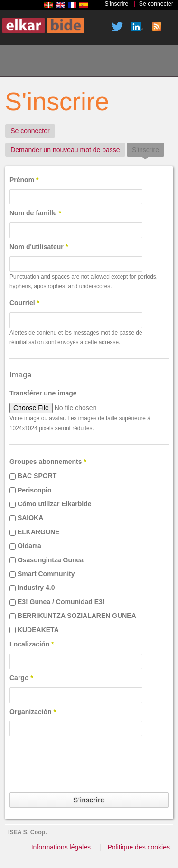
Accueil (19, 62)
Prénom (24, 180)
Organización (33, 712)
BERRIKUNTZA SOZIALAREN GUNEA (77, 616)
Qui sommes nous (52, 62)
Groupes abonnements (48, 462)
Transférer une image (43, 393)
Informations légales (61, 847)
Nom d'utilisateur (39, 247)
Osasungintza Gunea (51, 560)
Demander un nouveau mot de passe (65, 150)
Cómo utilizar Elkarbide (55, 504)
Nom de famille (35, 213)
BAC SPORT (37, 476)
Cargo (21, 678)
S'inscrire (116, 4)
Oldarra (29, 546)
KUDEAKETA (38, 630)
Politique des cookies (139, 847)
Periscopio (35, 490)
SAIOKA (30, 518)
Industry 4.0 (36, 588)
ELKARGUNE (39, 532)
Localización (32, 644)
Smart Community (46, 574)
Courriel (24, 303)
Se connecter (156, 4)
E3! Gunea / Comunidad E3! (61, 602)
